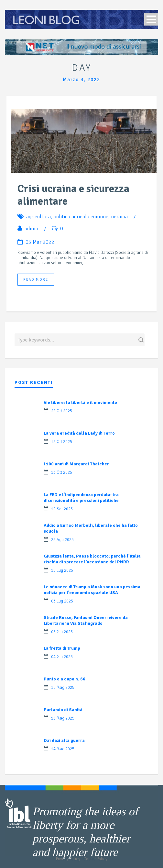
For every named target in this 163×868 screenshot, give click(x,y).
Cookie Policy (95, 859)
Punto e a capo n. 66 (65, 679)
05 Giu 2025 (62, 632)
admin (31, 229)
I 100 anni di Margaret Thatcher (76, 464)
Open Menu (151, 19)
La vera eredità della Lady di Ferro (79, 433)
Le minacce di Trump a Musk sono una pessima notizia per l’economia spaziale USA (92, 590)
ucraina (119, 217)
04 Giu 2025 (62, 657)
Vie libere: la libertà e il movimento (80, 402)
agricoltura (38, 217)
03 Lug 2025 (62, 601)
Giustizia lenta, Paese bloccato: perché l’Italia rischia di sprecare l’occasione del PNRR (92, 559)
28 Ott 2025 (62, 411)
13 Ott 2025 (62, 442)
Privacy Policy (68, 859)
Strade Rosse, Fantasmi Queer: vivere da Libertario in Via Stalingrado (86, 620)
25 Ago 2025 (62, 540)
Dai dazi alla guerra (64, 740)
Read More (36, 280)
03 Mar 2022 (40, 242)
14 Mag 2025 (63, 749)
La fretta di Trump (62, 648)
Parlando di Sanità (63, 710)
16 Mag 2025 (63, 688)
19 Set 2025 (62, 509)
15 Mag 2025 (63, 718)
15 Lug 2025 (62, 570)
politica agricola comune (81, 217)
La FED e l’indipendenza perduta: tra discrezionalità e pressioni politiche (81, 498)
